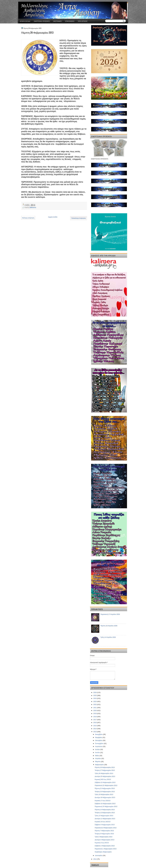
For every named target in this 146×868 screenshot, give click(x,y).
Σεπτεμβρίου (99, 743)
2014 (95, 729)
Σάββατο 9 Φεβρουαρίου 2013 (105, 825)
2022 (95, 704)
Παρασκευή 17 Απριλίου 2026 (110, 614)
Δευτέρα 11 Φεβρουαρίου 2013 (105, 819)
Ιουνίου (98, 753)
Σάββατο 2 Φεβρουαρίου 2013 (105, 846)
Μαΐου (97, 756)
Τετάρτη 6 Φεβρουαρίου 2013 (104, 834)
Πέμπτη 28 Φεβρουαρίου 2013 (105, 767)
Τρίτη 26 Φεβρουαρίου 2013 (104, 773)
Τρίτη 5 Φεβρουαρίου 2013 (104, 837)
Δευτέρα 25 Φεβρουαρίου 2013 (105, 776)
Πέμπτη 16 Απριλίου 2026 (109, 626)
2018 (95, 717)
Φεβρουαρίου (100, 765)
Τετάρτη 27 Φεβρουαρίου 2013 (105, 770)
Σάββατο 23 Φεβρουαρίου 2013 (105, 782)
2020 (95, 710)
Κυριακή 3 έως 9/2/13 (102, 843)
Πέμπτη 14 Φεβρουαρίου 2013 (105, 810)
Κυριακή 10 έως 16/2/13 (103, 822)
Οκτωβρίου (99, 740)
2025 (95, 695)
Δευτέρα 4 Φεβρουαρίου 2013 (104, 840)
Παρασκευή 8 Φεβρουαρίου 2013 (106, 828)
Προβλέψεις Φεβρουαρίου (103, 852)
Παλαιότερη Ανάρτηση (78, 218)
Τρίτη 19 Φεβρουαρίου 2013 (104, 794)
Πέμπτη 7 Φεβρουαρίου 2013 (104, 831)
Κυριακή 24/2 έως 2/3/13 (103, 779)
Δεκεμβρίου (99, 734)
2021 (95, 708)
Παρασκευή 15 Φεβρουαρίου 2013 (106, 807)
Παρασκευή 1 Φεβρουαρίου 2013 (106, 849)
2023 (95, 701)
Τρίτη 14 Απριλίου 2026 (108, 637)
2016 (95, 723)
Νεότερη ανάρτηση (28, 218)
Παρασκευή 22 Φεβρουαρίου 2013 (106, 785)
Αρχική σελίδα (25, 21)
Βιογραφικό (57, 21)
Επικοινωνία (70, 21)
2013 (95, 732)
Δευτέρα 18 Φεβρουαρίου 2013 (105, 797)
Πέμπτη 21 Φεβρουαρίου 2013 (105, 788)
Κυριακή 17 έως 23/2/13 (103, 801)
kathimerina (33, 207)
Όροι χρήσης (83, 21)
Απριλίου (98, 758)
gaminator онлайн (29, 1)
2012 (95, 859)
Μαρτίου (98, 762)
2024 (95, 698)
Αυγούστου (99, 746)
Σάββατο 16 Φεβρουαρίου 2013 (105, 804)
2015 (95, 726)
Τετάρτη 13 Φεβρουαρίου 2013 (105, 813)
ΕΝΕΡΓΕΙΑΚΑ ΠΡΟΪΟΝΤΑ (42, 21)
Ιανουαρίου (99, 855)
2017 (95, 720)
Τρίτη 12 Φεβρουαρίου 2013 (104, 816)
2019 (95, 714)
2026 (95, 692)
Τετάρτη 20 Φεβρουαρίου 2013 (105, 792)
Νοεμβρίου (99, 737)
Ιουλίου (98, 749)
